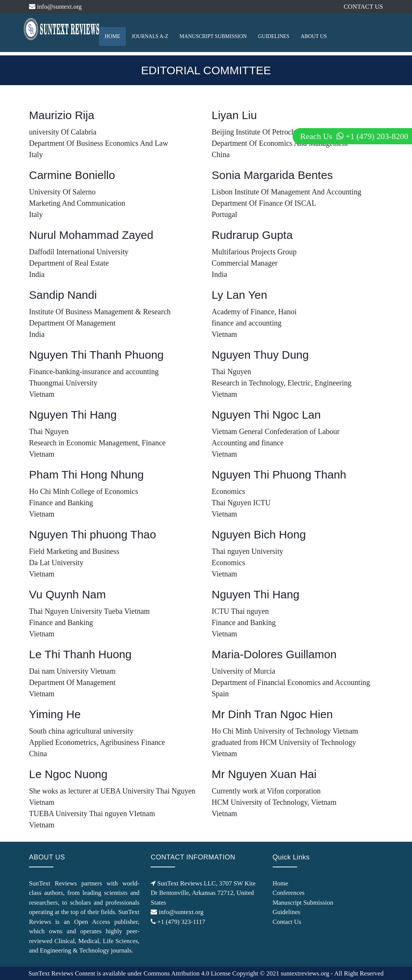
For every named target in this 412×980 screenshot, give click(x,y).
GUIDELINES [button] (274, 36)
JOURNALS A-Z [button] (150, 36)
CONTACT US (363, 7)
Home (281, 883)
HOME (112, 36)
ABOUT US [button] (314, 36)
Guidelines (287, 912)
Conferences (289, 893)
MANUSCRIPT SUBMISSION (213, 36)
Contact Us (287, 922)
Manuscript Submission (303, 903)
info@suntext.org (55, 7)
